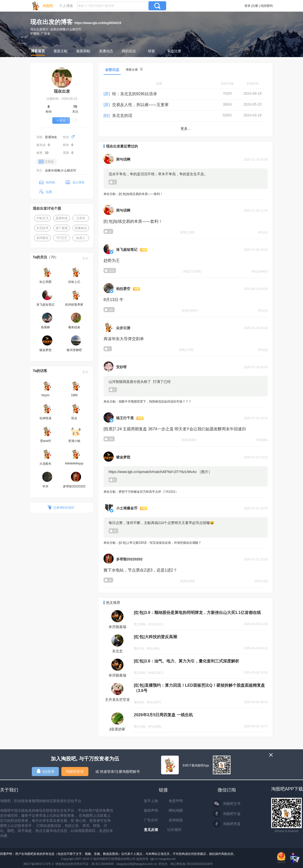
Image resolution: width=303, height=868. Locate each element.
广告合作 (151, 820)
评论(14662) (259, 271)
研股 (151, 51)
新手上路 (151, 801)
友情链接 (176, 820)
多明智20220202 (129, 559)
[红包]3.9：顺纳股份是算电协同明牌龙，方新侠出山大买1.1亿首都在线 (197, 613)
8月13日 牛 (113, 300)
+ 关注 (61, 120)
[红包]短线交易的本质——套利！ (133, 221)
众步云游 (123, 328)
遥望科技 (62, 218)
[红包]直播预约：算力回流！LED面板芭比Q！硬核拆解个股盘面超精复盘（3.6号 (199, 688)
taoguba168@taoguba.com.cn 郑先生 (142, 864)
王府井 (81, 218)
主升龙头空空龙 (117, 700)
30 (113, 531)
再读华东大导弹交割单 (124, 339)
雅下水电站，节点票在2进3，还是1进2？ (140, 570)
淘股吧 (48, 6)
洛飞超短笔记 (127, 250)
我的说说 (129, 51)
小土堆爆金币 (127, 508)
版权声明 (151, 810)
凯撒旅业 (81, 228)
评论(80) (262, 440)
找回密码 (267, 6)
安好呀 (121, 367)
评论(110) (261, 581)
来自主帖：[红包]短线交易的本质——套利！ (186, 194)
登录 (247, 6)
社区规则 (174, 830)
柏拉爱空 (123, 289)
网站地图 (176, 810)
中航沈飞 (42, 218)
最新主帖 (61, 51)
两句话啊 (123, 159)
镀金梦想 (123, 457)
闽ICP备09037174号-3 (39, 864)
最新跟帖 (83, 51)
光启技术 (42, 228)
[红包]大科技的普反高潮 (155, 637)
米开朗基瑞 (117, 627)
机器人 (81, 238)
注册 (255, 6)
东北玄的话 (122, 116)
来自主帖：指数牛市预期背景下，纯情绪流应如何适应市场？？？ (186, 402)
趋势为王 (112, 261)
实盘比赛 (174, 51)
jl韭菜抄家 (117, 729)
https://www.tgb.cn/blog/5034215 (98, 23)
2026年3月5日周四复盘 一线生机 (163, 715)
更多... (87, 258)
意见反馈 (151, 830)
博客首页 (38, 51)
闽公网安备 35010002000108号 (192, 864)
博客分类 (134, 70)
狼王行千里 (125, 418)
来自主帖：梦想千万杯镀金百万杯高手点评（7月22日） (186, 492)
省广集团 (62, 228)
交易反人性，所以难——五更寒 (140, 105)
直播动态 (106, 51)
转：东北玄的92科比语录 (135, 94)
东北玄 (117, 651)
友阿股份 (42, 238)
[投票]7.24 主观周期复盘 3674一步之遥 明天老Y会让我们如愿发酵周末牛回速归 (175, 429)
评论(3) (263, 350)
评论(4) (263, 232)
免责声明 (176, 801)
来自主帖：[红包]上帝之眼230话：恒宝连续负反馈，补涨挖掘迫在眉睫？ (186, 543)
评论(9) (263, 311)
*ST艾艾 (62, 238)
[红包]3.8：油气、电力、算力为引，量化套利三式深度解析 (186, 661)
